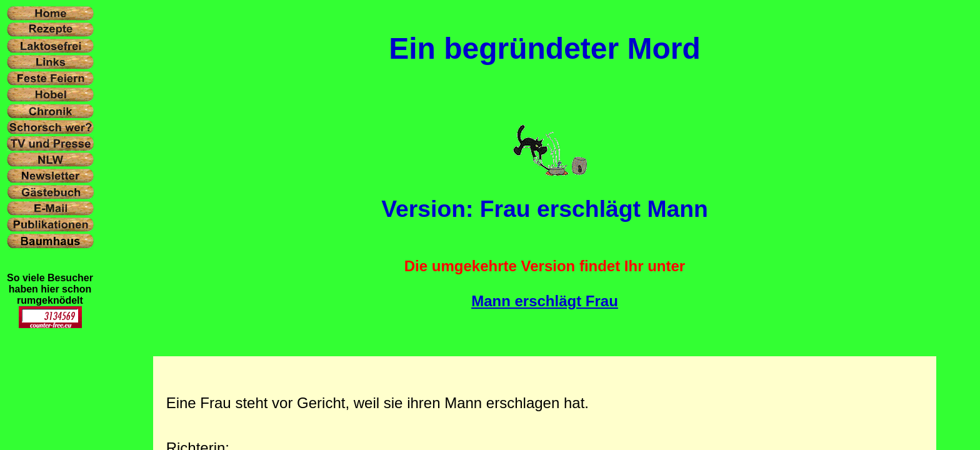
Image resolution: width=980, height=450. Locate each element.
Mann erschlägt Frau (545, 301)
